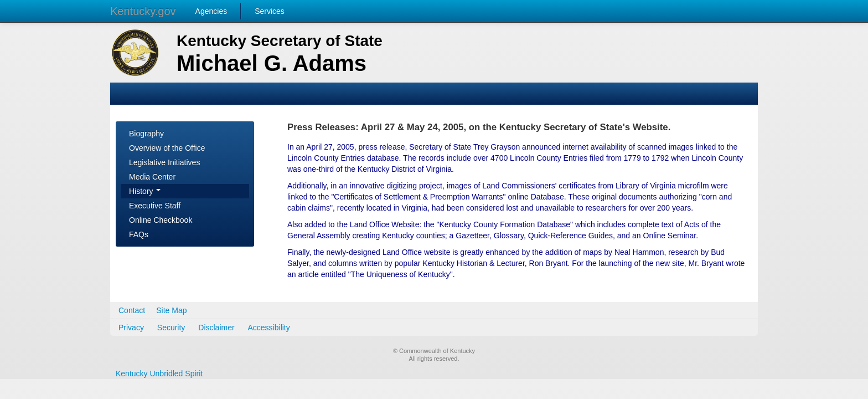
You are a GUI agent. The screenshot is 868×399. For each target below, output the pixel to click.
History (145, 191)
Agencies (211, 11)
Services (270, 11)
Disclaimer (216, 328)
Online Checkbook (161, 220)
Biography (146, 134)
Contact (132, 310)
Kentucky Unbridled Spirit (159, 374)
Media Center (152, 177)
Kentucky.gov (143, 11)
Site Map (171, 310)
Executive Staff (155, 206)
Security (171, 328)
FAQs (139, 234)
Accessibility (269, 328)
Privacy (131, 328)
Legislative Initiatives (164, 162)
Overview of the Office (167, 148)
